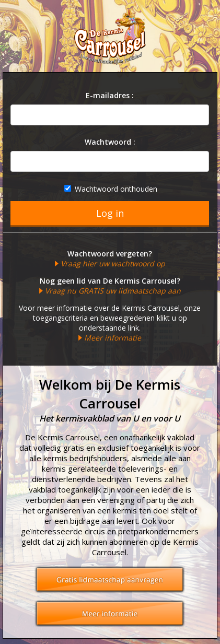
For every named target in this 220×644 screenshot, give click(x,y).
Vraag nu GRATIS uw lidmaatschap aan (113, 291)
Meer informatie (113, 338)
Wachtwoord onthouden (111, 189)
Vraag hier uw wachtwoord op (113, 264)
